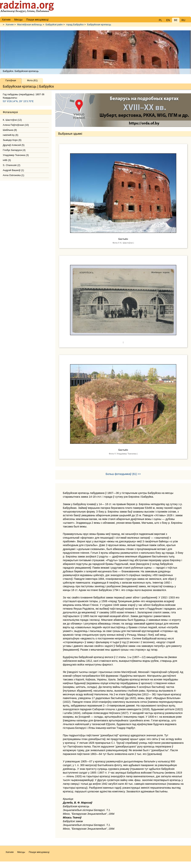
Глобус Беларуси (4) (14, 150)
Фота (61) (32, 80)
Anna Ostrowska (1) (14, 175)
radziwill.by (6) (11, 135)
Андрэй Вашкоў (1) (13, 170)
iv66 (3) (7, 160)
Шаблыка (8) (10, 130)
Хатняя (10, 24)
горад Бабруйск (75, 24)
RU (183, 20)
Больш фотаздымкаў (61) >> (123, 474)
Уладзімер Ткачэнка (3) (16, 155)
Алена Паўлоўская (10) (16, 125)
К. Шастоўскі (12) (12, 120)
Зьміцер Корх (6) (12, 140)
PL (160, 20)
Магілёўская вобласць (30, 24)
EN (168, 20)
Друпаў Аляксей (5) (14, 145)
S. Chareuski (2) (12, 165)
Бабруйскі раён (54, 24)
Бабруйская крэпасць (99, 24)
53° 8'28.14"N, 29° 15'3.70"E (18, 101)
